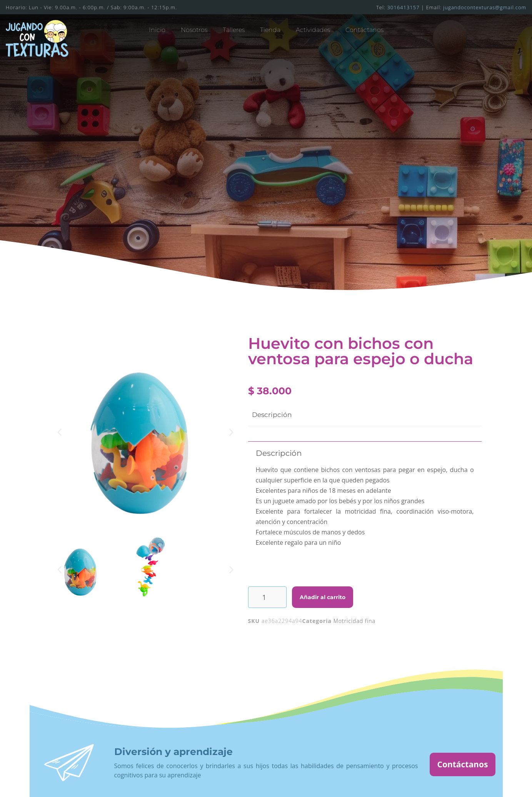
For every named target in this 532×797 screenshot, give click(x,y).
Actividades (313, 30)
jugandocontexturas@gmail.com (485, 7)
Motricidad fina (354, 621)
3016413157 (403, 7)
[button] (60, 432)
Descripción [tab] (272, 415)
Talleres (234, 30)
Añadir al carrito (323, 597)
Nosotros (194, 30)
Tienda (270, 30)
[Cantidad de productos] (267, 597)
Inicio (157, 30)
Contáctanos (364, 30)
